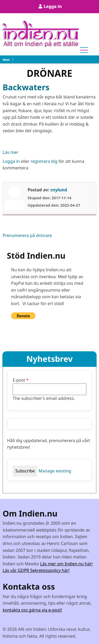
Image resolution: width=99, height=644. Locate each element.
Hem (6, 60)
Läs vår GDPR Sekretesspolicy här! (36, 570)
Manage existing (55, 471)
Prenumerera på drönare (27, 235)
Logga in (53, 6)
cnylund (59, 190)
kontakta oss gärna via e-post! (32, 610)
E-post (19, 380)
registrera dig (44, 161)
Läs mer (11, 153)
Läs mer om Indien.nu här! (66, 564)
